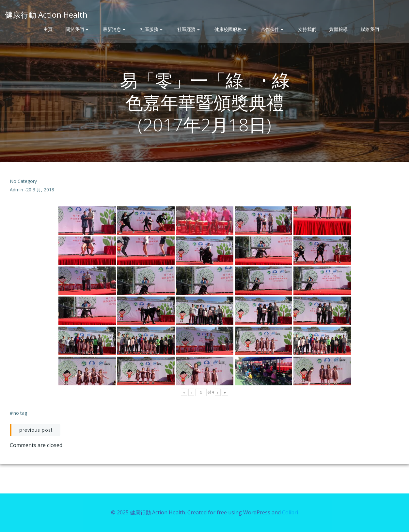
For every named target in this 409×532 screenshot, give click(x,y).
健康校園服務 (231, 29)
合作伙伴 (273, 29)
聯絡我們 (370, 29)
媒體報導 (338, 29)
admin (16, 190)
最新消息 (115, 29)
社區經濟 (189, 29)
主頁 (48, 29)
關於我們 (78, 29)
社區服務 (152, 29)
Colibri (290, 512)
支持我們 (307, 29)
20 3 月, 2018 (40, 190)
